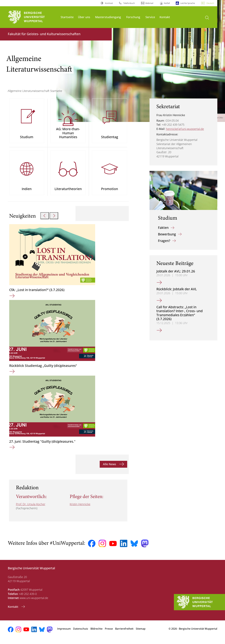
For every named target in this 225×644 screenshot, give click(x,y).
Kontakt (165, 17)
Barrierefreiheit (124, 633)
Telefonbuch (129, 3)
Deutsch (210, 3)
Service (150, 17)
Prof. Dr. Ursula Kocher (31, 508)
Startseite (67, 17)
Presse (109, 633)
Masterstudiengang (108, 17)
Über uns (84, 17)
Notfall (167, 3)
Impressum (64, 633)
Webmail (149, 3)
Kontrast (109, 3)
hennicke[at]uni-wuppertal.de (185, 129)
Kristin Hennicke (80, 508)
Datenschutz (81, 633)
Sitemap (141, 633)
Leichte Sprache (188, 3)
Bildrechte (96, 633)
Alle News (110, 468)
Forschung (133, 17)
